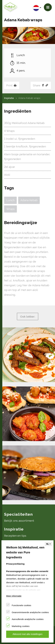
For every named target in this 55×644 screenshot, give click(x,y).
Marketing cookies (21, 626)
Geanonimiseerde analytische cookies (30, 612)
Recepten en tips (15, 536)
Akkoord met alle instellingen (28, 634)
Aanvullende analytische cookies (28, 619)
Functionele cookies (21, 605)
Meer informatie (14, 596)
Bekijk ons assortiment (19, 521)
